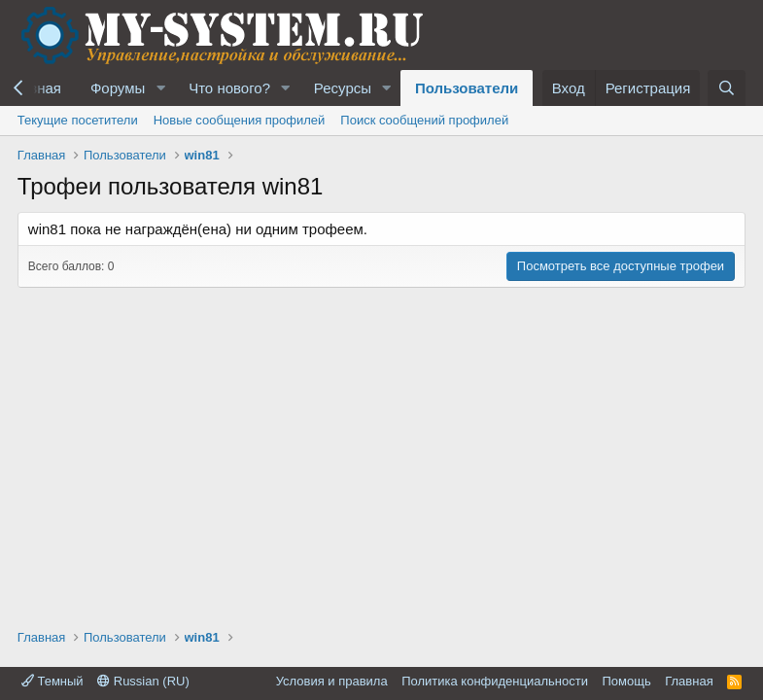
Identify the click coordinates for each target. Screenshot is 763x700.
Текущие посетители (78, 120)
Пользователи (467, 88)
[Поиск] (727, 88)
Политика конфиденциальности (495, 681)
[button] (160, 88)
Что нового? (229, 88)
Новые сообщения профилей (240, 120)
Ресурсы (343, 88)
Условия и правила (332, 681)
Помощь (626, 681)
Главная (689, 681)
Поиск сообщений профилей (424, 120)
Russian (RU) (143, 681)
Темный (52, 681)
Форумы (118, 88)
